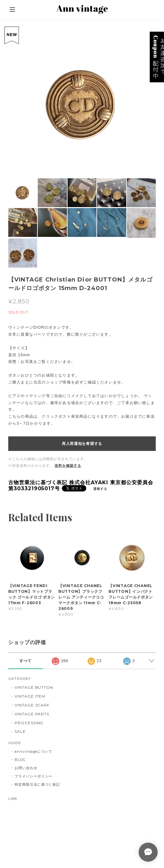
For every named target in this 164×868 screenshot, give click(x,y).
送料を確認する (68, 466)
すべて (26, 661)
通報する (100, 489)
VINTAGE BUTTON (34, 687)
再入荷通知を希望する (82, 444)
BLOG (20, 760)
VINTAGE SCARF (32, 705)
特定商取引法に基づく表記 (37, 784)
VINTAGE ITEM (30, 696)
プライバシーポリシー (34, 776)
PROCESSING (29, 723)
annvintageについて (33, 751)
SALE (20, 731)
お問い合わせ (26, 768)
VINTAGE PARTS (32, 714)
